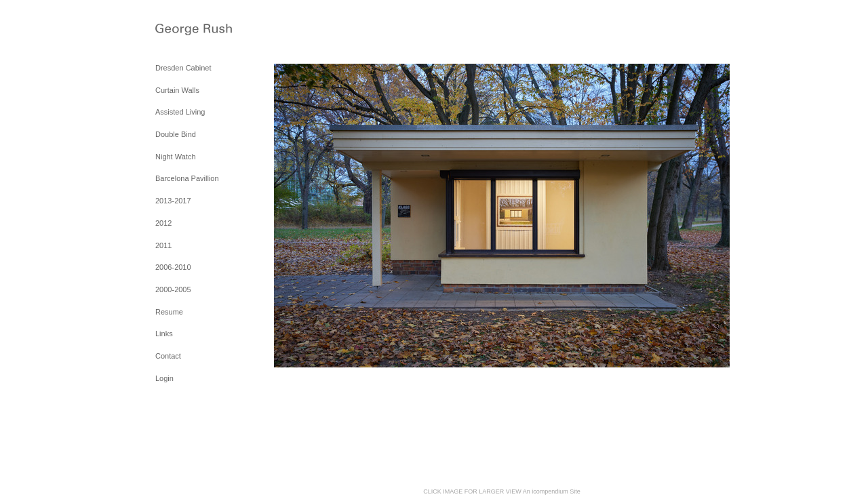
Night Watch (176, 157)
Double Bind (176, 134)
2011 (163, 245)
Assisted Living (180, 112)
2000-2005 (173, 289)
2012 (163, 223)
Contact (168, 356)
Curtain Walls (177, 90)
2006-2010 (173, 267)
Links (164, 334)
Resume (169, 312)
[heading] (189, 31)
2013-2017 (173, 201)
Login (164, 378)
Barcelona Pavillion (187, 178)
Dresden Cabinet (183, 68)
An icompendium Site (552, 491)
